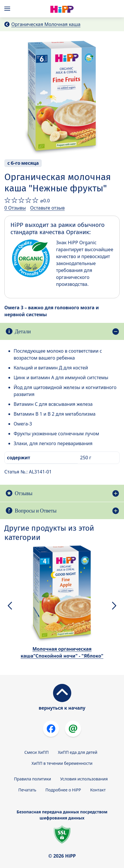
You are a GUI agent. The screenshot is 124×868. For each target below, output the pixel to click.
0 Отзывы (15, 208)
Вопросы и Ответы (36, 511)
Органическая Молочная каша (46, 24)
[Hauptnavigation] (8, 9)
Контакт (98, 790)
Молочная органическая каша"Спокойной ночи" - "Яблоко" (62, 652)
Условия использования (84, 779)
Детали (23, 331)
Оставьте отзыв (47, 208)
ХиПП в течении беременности (62, 763)
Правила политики (32, 779)
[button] (10, 606)
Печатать (27, 790)
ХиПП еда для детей (78, 752)
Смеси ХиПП (37, 752)
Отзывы (24, 493)
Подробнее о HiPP (63, 790)
